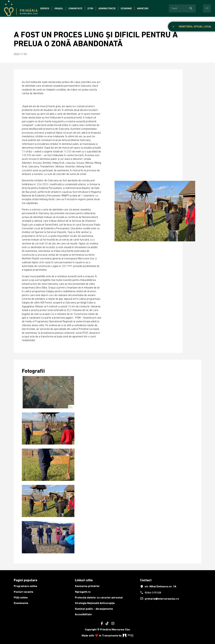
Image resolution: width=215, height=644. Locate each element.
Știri (90, 8)
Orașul (59, 8)
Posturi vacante (24, 592)
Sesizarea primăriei (87, 586)
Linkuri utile (84, 580)
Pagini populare (26, 580)
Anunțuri (143, 8)
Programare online (25, 586)
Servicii (45, 8)
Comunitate (75, 8)
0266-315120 (151, 593)
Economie (126, 8)
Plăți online (21, 597)
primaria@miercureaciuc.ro (159, 599)
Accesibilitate (83, 614)
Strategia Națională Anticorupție (95, 603)
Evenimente (21, 603)
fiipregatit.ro (83, 592)
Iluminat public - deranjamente (94, 609)
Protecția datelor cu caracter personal (99, 597)
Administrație (107, 8)
